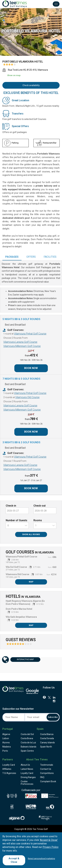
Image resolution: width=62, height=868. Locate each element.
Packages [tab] (12, 257)
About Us (25, 765)
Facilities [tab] (50, 257)
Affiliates (7, 769)
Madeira (7, 747)
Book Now (31, 368)
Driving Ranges (28, 777)
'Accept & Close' (49, 840)
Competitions (47, 773)
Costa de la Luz (28, 743)
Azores (6, 743)
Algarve (6, 734)
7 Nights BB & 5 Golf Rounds (21, 379)
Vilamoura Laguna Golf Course (20, 342)
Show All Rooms (31, 534)
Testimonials (47, 765)
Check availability (31, 85)
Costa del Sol (27, 734)
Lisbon (6, 738)
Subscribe (53, 717)
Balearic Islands (29, 747)
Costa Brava (27, 738)
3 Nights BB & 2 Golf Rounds (21, 442)
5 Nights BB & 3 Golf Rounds (21, 319)
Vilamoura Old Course (27, 397)
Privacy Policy (51, 847)
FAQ (42, 777)
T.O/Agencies (9, 773)
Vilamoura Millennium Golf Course (22, 346)
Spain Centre (27, 751)
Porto (5, 751)
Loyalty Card (9, 765)
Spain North (46, 747)
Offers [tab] (31, 257)
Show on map (14, 75)
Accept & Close (14, 860)
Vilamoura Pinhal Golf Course (30, 334)
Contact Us (46, 769)
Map (31, 582)
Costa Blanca (47, 734)
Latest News (27, 769)
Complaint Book (48, 781)
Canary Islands (47, 743)
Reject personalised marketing (41, 859)
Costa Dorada (47, 738)
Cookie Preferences (27, 783)
